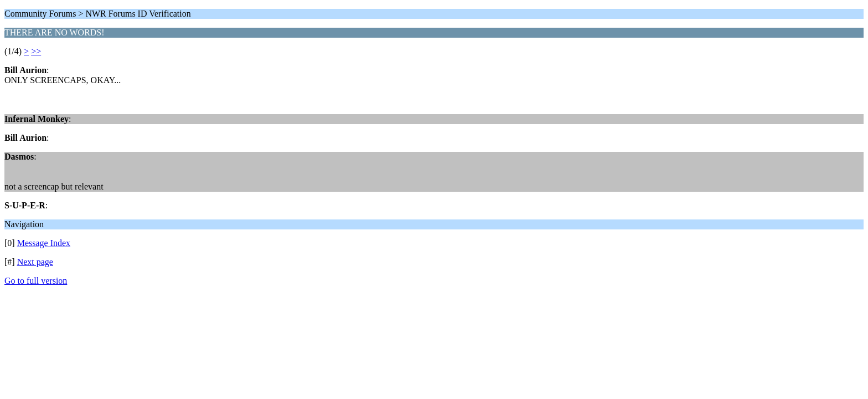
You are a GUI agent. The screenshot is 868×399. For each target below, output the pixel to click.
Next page (35, 262)
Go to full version (36, 281)
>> (36, 51)
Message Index (44, 243)
